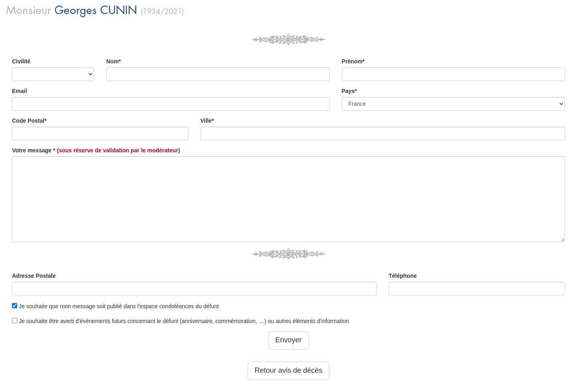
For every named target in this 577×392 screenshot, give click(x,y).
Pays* (349, 91)
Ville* (207, 121)
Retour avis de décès (288, 370)
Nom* (114, 61)
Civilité (21, 61)
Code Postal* (29, 121)
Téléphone (403, 276)
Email (19, 91)
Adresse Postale (34, 276)
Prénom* (353, 61)
